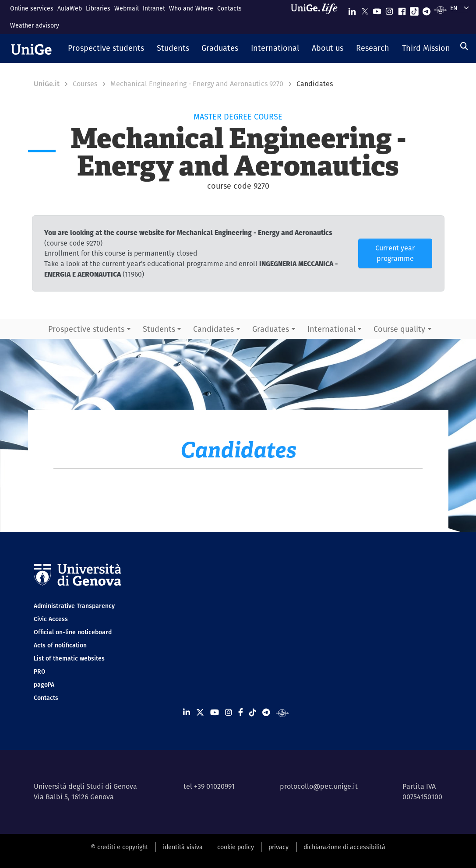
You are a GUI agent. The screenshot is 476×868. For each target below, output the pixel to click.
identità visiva (183, 847)
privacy (279, 847)
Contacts (229, 8)
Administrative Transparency (74, 606)
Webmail (127, 8)
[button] (106, 49)
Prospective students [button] (86, 329)
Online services (32, 8)
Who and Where (191, 8)
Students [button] (159, 329)
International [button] (331, 329)
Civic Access (51, 619)
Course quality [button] (399, 329)
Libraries (98, 8)
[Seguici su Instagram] (389, 9)
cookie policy (236, 847)
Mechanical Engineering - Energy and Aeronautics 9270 (197, 84)
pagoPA (44, 685)
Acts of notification (60, 645)
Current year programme (395, 253)
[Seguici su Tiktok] (414, 9)
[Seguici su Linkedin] (352, 9)
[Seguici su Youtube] (377, 9)
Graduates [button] (271, 329)
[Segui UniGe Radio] (441, 9)
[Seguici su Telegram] (427, 9)
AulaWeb (70, 8)
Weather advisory (35, 25)
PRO (40, 671)
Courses (85, 84)
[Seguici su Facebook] (402, 9)
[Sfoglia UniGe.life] (317, 17)
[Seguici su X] (365, 9)
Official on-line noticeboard (73, 632)
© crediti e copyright (119, 847)
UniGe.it (47, 84)
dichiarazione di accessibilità (344, 847)
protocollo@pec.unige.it (319, 786)
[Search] (464, 46)
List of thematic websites (69, 658)
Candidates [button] (213, 329)
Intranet (154, 8)
